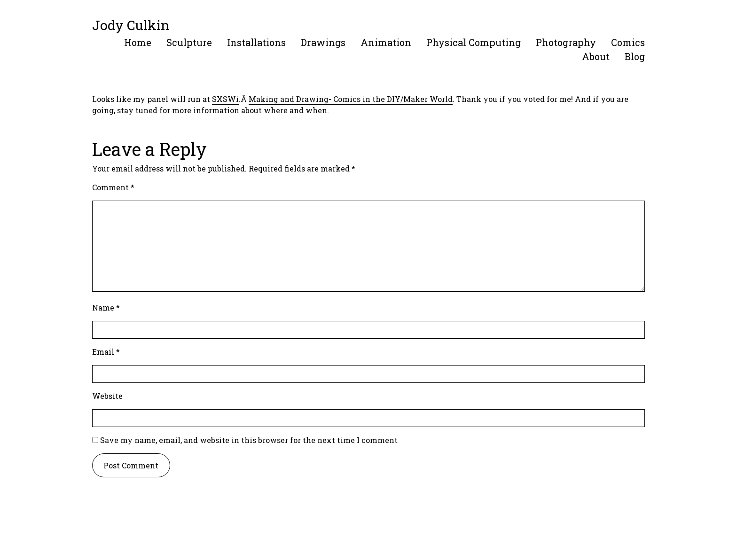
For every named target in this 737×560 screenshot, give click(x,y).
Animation (386, 42)
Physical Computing (474, 42)
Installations (256, 42)
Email (106, 352)
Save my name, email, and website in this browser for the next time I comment (249, 440)
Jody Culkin (131, 25)
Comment (113, 187)
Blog (635, 56)
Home (138, 42)
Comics (628, 42)
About (596, 56)
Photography (566, 42)
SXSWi (225, 99)
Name (106, 307)
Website (107, 396)
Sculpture (189, 42)
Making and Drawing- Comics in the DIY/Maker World (351, 99)
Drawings (323, 42)
